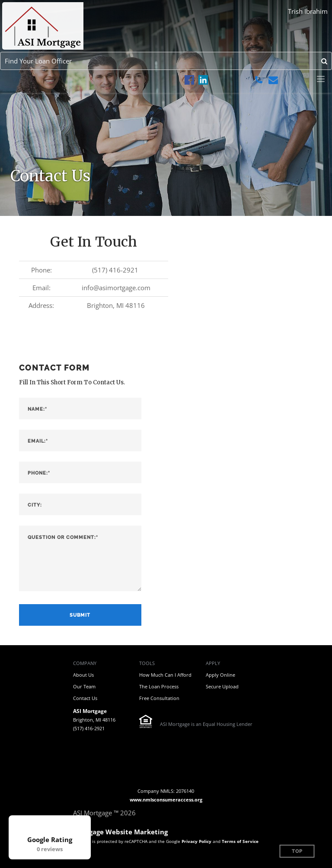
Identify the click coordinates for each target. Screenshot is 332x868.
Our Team (84, 686)
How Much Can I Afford (165, 675)
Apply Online (220, 675)
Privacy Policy (196, 841)
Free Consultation (159, 698)
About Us (83, 675)
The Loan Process (159, 686)
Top (297, 851)
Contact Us (85, 698)
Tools (147, 663)
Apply (213, 663)
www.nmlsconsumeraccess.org (166, 800)
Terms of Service (240, 841)
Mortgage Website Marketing (120, 832)
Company (85, 663)
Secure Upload (222, 686)
